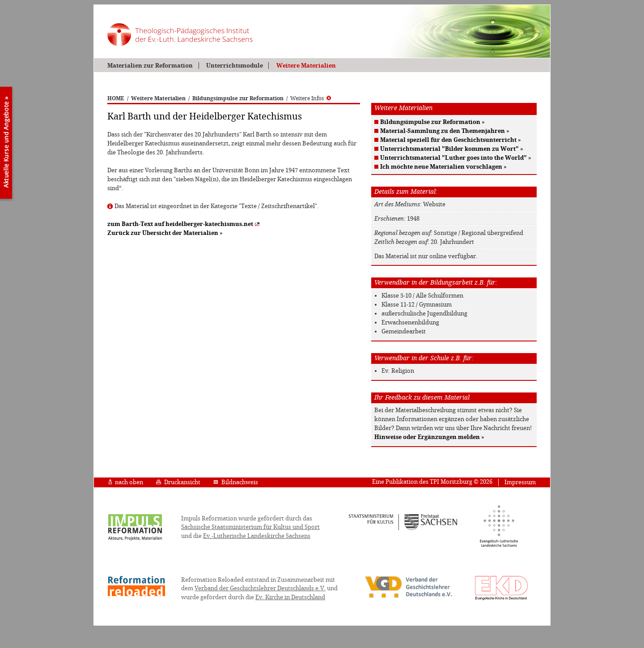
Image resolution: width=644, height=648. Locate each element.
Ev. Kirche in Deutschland (290, 597)
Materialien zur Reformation (150, 66)
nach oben (126, 482)
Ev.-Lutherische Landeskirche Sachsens (257, 536)
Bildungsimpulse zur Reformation (238, 98)
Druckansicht (178, 482)
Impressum (520, 482)
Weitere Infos (311, 98)
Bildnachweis (236, 482)
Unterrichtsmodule (235, 66)
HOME (116, 98)
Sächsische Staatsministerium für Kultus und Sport (250, 527)
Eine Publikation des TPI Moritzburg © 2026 (432, 482)
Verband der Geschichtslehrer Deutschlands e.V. (260, 588)
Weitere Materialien (306, 66)
